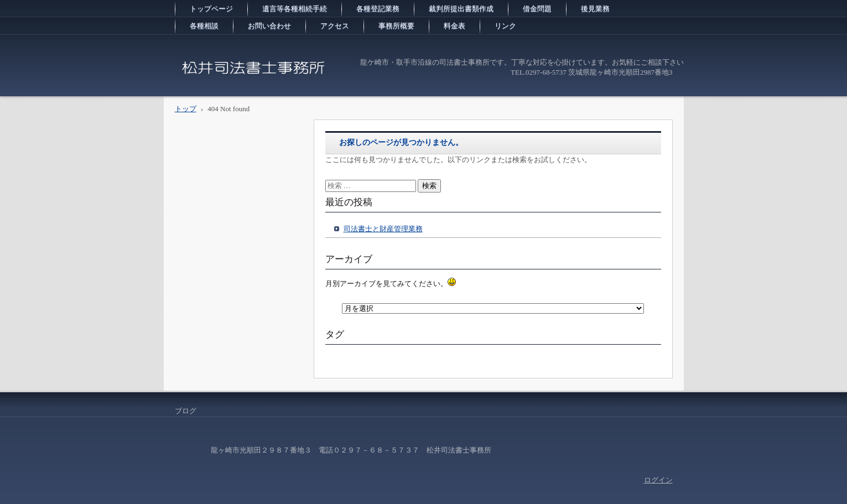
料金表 (454, 26)
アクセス (335, 26)
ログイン (658, 480)
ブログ (186, 411)
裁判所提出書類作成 (461, 9)
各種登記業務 (378, 9)
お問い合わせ (269, 26)
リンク (505, 26)
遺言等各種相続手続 (295, 9)
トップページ (211, 9)
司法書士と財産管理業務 (383, 229)
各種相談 (204, 26)
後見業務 (595, 9)
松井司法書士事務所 (222, 85)
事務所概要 (396, 26)
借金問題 (537, 9)
